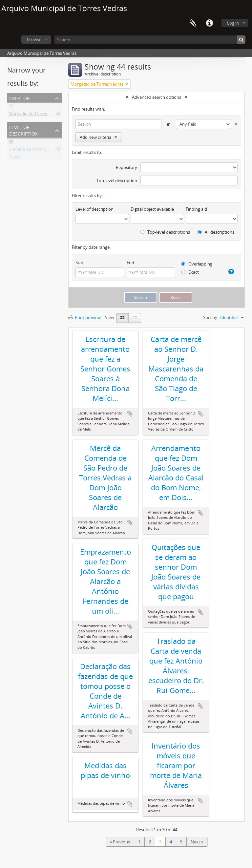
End (130, 263)
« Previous (120, 842)
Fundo (15, 158)
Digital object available (152, 209)
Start (80, 263)
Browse (34, 39)
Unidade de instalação (30, 150)
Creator (20, 98)
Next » (197, 842)
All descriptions (216, 232)
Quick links (209, 23)
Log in (233, 23)
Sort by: (211, 317)
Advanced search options (157, 97)
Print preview (84, 317)
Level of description (24, 130)
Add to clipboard (130, 414)
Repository (126, 167)
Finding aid (196, 209)
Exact (190, 272)
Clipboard (193, 23)
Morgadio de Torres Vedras (35, 115)
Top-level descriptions (165, 232)
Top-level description (117, 180)
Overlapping (197, 264)
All (11, 107)
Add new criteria (98, 137)
